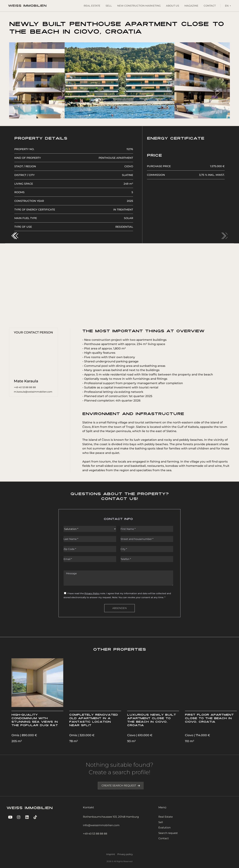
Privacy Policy (92, 593)
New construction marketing (139, 6)
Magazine (191, 6)
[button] (15, 236)
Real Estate (92, 6)
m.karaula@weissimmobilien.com (33, 392)
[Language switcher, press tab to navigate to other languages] (228, 6)
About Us (173, 6)
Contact (210, 6)
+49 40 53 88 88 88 (25, 387)
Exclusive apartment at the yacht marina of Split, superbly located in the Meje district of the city (37, 722)
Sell (109, 6)
